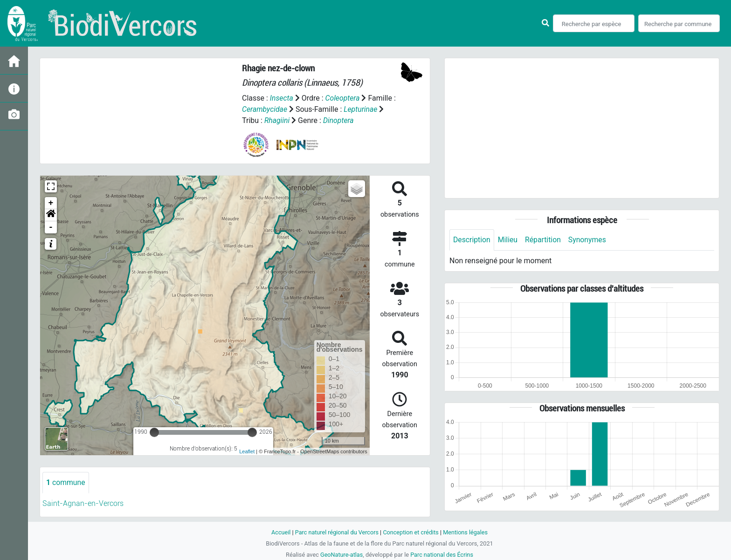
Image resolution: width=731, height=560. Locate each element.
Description (472, 240)
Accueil (280, 532)
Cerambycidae (265, 109)
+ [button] (51, 203)
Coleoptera (343, 98)
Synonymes (589, 240)
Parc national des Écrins (442, 555)
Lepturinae (362, 109)
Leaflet (247, 451)
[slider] (154, 432)
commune (66, 482)
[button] (51, 215)
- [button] (51, 227)
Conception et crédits (411, 532)
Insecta (282, 98)
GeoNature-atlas (341, 555)
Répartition (544, 240)
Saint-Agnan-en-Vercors (83, 503)
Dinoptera (339, 120)
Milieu (508, 240)
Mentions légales (466, 532)
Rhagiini (277, 120)
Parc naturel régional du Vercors (336, 532)
